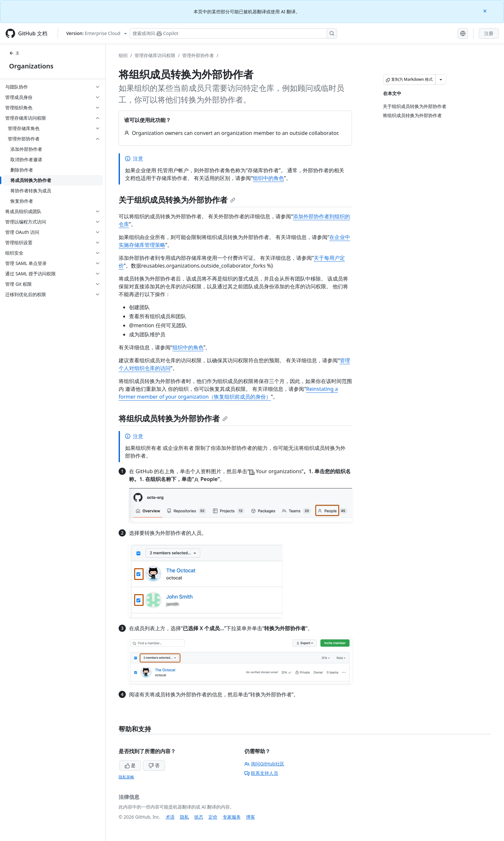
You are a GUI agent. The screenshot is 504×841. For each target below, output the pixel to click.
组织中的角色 (268, 178)
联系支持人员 (261, 773)
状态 (199, 817)
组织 (123, 55)
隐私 (184, 817)
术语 (170, 817)
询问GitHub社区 (264, 764)
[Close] (486, 11)
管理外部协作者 (198, 55)
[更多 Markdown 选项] (441, 79)
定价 (213, 817)
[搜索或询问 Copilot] (233, 33)
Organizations (31, 66)
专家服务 (232, 817)
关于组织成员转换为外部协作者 (177, 200)
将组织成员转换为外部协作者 (173, 418)
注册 (489, 33)
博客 (251, 817)
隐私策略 (126, 777)
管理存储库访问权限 (155, 55)
